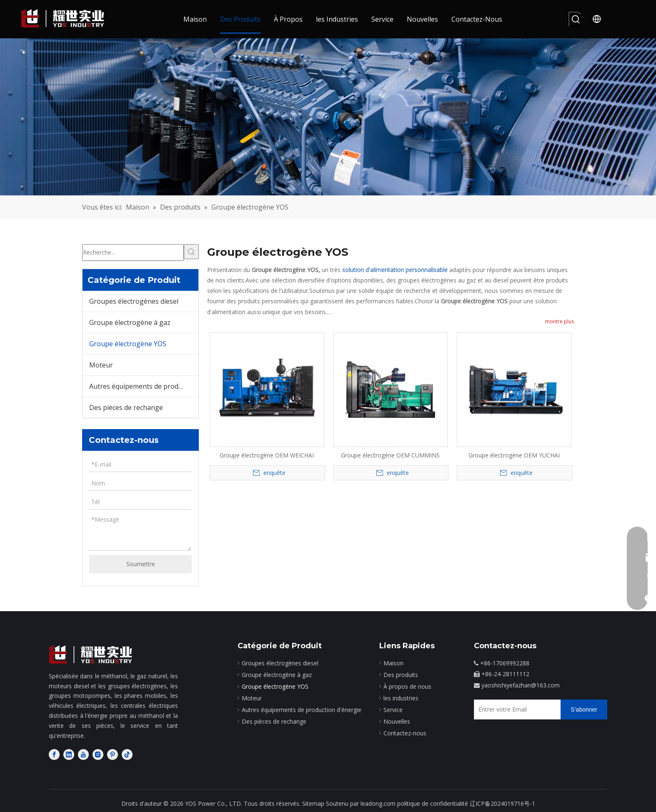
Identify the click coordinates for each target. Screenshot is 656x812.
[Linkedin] (69, 754)
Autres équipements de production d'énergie (144, 386)
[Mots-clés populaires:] (576, 19)
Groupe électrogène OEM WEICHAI (267, 455)
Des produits (401, 675)
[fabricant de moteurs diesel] (90, 655)
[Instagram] (98, 754)
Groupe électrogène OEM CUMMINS (390, 455)
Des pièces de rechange (126, 407)
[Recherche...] (133, 252)
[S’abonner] (584, 710)
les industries (401, 698)
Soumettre (141, 564)
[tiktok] (127, 754)
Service (393, 710)
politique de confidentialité (433, 803)
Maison (393, 663)
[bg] (328, 117)
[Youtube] (83, 754)
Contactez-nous (405, 733)
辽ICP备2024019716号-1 (502, 803)
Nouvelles (397, 721)
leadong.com (378, 803)
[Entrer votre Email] (516, 710)
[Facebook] (54, 754)
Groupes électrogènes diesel (134, 301)
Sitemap (313, 803)
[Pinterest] (113, 754)
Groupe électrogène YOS (128, 344)
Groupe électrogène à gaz (130, 322)
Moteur (101, 365)
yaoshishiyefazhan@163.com (521, 685)
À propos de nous (407, 686)
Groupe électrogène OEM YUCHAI (514, 455)
